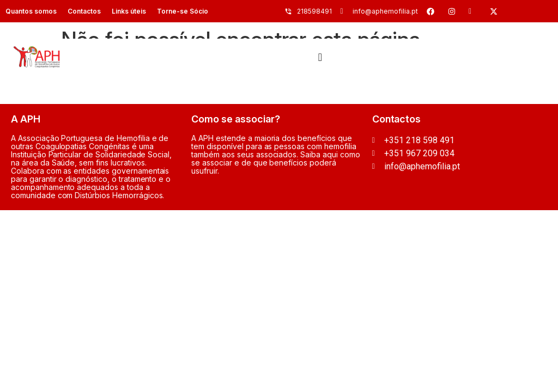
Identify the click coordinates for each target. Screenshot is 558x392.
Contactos (84, 11)
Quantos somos (31, 11)
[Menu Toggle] (320, 57)
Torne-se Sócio (183, 11)
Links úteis (129, 11)
